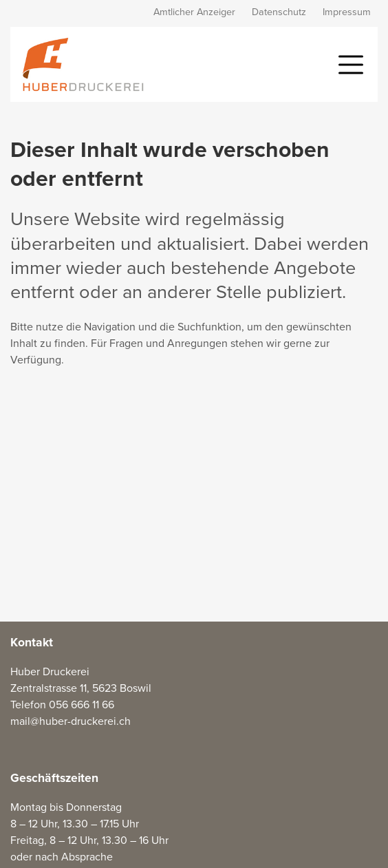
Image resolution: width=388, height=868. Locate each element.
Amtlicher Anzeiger (194, 12)
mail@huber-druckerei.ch (71, 721)
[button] (351, 63)
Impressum (347, 12)
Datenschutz (279, 12)
